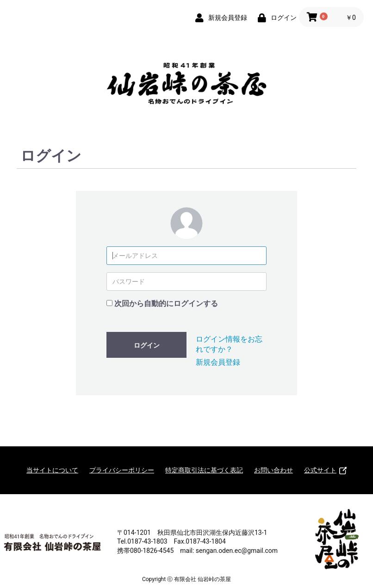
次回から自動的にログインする (166, 303)
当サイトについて (52, 470)
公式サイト (325, 470)
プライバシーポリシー (122, 470)
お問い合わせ (274, 470)
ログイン (147, 345)
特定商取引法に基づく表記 (204, 470)
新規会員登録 (218, 362)
